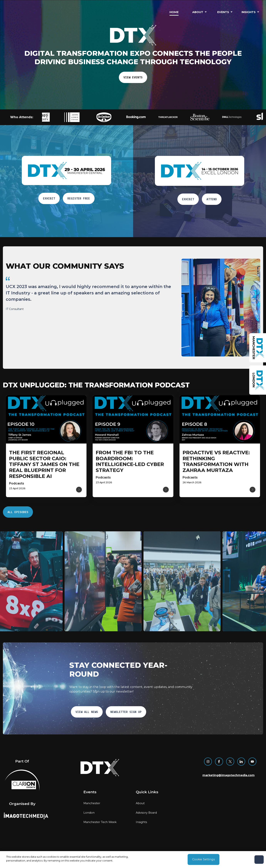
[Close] (259, 860)
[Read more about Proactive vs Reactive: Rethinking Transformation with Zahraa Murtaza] (216, 461)
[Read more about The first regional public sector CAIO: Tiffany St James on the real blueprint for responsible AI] (44, 464)
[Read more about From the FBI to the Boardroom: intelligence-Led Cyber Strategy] (130, 461)
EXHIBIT (49, 198)
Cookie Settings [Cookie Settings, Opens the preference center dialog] (203, 859)
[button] (56, 117)
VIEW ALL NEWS (87, 712)
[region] (91, 315)
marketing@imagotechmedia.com (229, 775)
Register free (79, 198)
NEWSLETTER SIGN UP (126, 712)
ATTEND (212, 199)
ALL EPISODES (18, 512)
